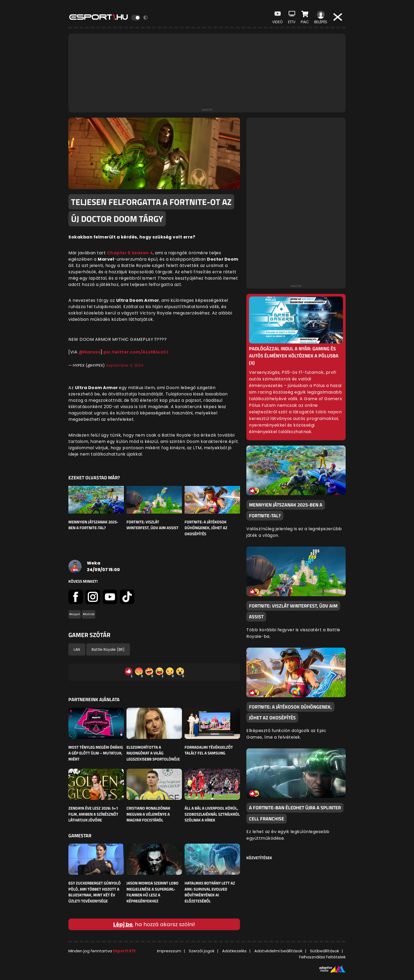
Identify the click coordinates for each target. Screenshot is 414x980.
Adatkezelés (234, 951)
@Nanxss (90, 352)
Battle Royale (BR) (108, 649)
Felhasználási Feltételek (322, 957)
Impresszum (169, 951)
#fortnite (89, 614)
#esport (75, 614)
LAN (77, 649)
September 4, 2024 (125, 365)
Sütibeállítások (324, 951)
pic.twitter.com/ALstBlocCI (136, 352)
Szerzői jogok (202, 951)
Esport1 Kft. (125, 951)
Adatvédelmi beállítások (278, 951)
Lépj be (123, 924)
